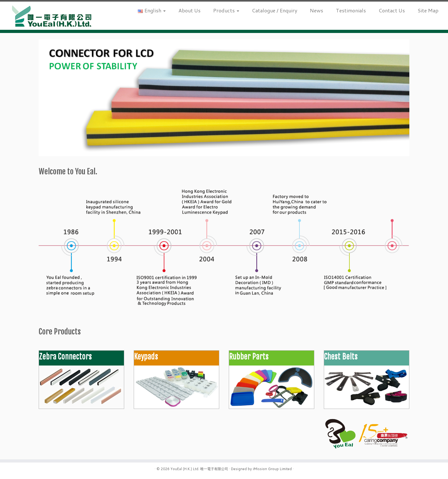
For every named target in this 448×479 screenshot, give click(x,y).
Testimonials (351, 10)
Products (226, 10)
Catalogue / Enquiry (275, 10)
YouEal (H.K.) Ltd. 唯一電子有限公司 (199, 469)
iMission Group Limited (272, 469)
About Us (189, 10)
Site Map (428, 10)
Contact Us (392, 10)
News (317, 10)
